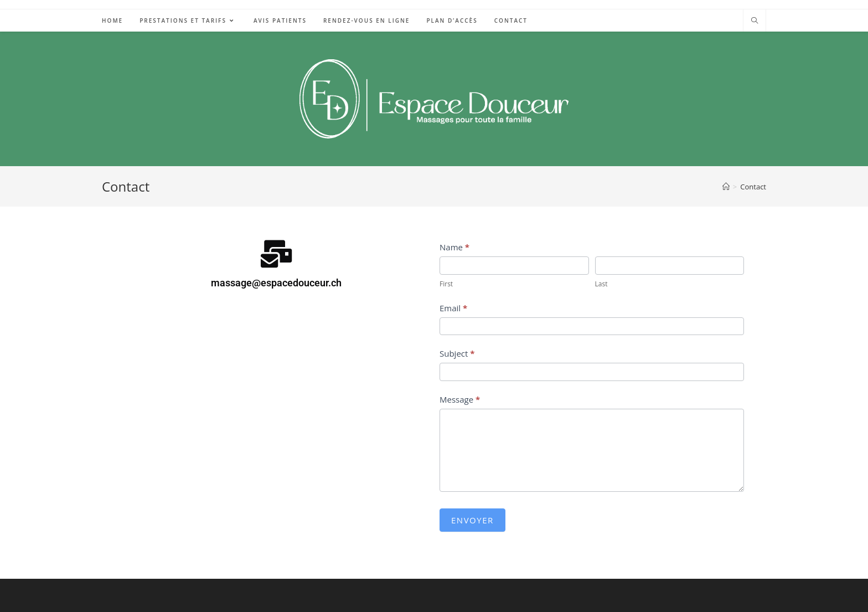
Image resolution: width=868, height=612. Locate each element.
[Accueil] (726, 187)
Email (453, 308)
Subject (457, 353)
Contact (753, 187)
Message (460, 399)
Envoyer (472, 520)
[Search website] (755, 21)
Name (454, 247)
